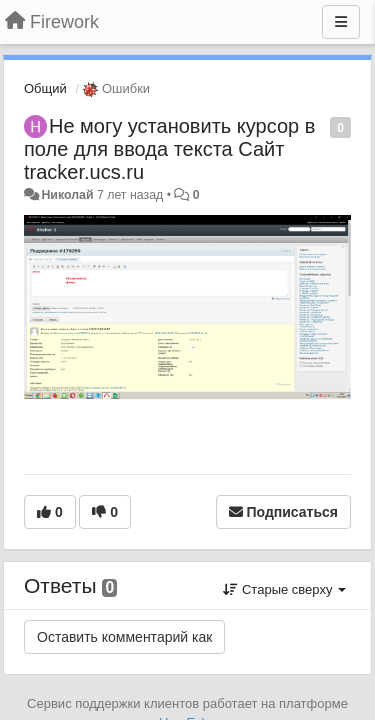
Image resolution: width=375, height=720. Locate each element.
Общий (45, 88)
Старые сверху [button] (284, 589)
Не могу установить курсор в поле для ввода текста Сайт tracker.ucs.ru (169, 149)
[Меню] (341, 22)
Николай (67, 195)
